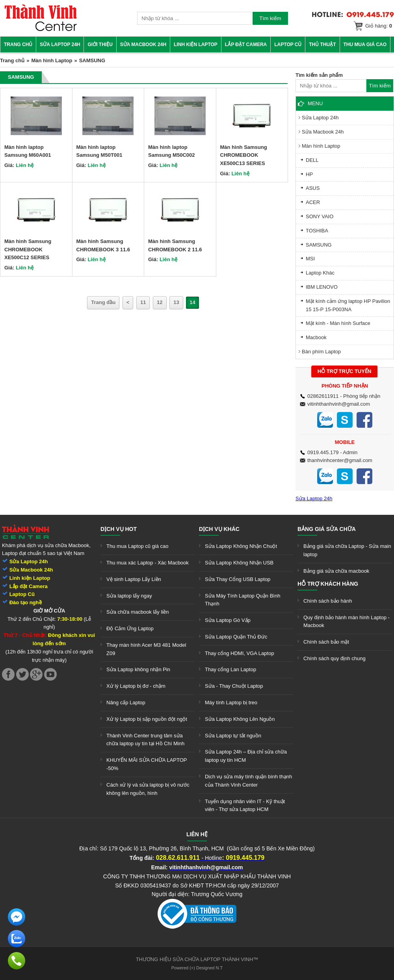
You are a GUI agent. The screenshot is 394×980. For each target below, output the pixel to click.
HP (309, 174)
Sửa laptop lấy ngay (129, 596)
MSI (310, 259)
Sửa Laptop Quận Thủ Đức (236, 637)
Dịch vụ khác (219, 529)
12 (160, 302)
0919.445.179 (323, 452)
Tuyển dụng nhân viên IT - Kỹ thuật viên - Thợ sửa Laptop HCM (245, 806)
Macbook (316, 337)
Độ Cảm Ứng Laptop (130, 628)
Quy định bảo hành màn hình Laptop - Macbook (347, 622)
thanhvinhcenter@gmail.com (340, 460)
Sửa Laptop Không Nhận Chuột (241, 546)
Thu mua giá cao (365, 45)
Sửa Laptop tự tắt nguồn (233, 736)
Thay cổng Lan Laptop (230, 669)
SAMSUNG (319, 245)
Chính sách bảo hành (328, 601)
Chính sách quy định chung (335, 658)
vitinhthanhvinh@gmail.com (339, 404)
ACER (313, 202)
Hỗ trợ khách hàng (328, 584)
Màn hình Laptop (52, 60)
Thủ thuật (322, 45)
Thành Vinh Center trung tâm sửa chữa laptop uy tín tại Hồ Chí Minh (145, 740)
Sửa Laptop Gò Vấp (228, 620)
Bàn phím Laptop (321, 352)
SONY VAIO (320, 216)
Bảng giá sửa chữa (327, 529)
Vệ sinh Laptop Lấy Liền (134, 579)
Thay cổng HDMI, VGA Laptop (240, 653)
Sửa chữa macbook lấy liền (138, 612)
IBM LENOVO (322, 287)
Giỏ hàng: (379, 26)
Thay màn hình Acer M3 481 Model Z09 (146, 649)
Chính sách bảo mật (326, 642)
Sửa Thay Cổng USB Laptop (238, 579)
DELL (312, 160)
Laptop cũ (288, 45)
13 (176, 302)
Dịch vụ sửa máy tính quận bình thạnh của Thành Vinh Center (248, 781)
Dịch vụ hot (119, 529)
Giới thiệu (100, 45)
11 (143, 302)
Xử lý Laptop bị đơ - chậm (136, 686)
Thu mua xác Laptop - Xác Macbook (148, 563)
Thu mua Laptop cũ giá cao (138, 546)
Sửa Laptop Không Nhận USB (239, 563)
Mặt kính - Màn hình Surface (338, 323)
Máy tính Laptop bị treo (231, 703)
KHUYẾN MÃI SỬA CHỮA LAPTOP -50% (147, 764)
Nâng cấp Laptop (126, 703)
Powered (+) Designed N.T (197, 968)
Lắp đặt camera (246, 45)
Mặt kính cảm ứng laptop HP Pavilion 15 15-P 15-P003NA (348, 305)
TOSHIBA (317, 231)
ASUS (313, 188)
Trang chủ (18, 45)
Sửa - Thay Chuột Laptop (234, 686)
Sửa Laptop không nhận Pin (138, 669)
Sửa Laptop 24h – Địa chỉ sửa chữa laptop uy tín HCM (246, 756)
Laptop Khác (320, 273)
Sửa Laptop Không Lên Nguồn (240, 719)
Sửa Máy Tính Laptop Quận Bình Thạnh (243, 600)
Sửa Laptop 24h (60, 45)
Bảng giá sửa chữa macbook (336, 571)
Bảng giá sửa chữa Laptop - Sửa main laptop (347, 550)
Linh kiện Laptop (196, 45)
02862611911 (323, 396)
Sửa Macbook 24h (143, 45)
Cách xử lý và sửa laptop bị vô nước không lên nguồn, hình (148, 789)
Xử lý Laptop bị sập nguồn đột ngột (147, 719)
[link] (41, 30)
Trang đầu (103, 302)
